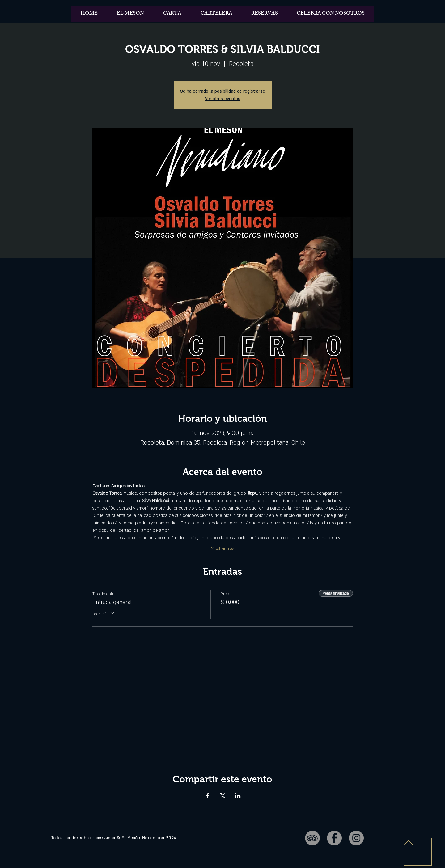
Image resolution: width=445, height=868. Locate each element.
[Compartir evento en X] (223, 796)
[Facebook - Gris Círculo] (334, 838)
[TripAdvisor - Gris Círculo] (312, 838)
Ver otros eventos (223, 99)
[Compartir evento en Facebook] (208, 796)
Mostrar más (222, 549)
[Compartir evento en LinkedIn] (238, 796)
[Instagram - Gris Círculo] (356, 838)
